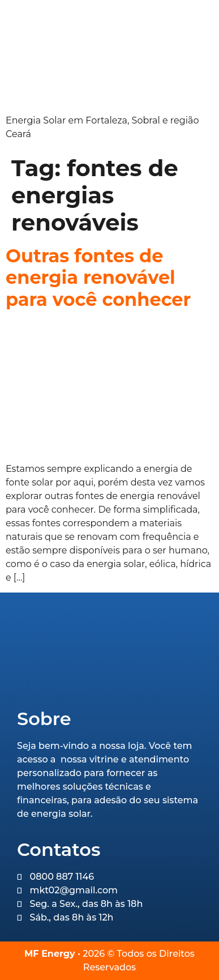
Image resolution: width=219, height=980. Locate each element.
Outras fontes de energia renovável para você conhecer (98, 278)
